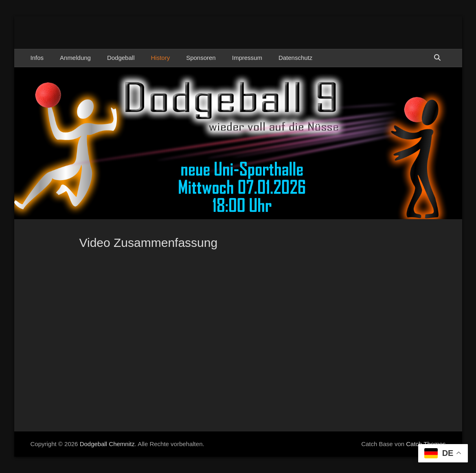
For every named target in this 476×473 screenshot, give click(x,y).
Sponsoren (201, 58)
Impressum (247, 58)
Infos (37, 58)
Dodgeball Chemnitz (107, 444)
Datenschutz (295, 58)
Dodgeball (121, 58)
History (160, 58)
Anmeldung (75, 58)
